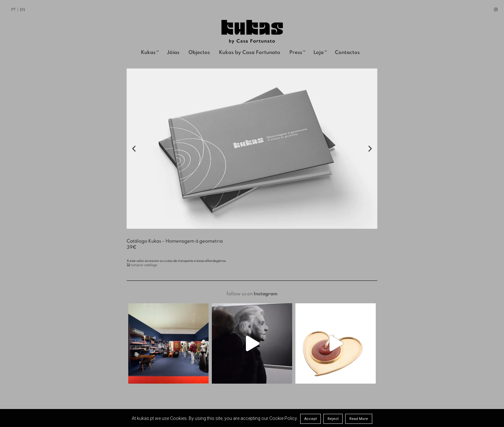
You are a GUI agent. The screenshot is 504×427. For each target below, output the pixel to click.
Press (296, 53)
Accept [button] (310, 419)
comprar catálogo (144, 265)
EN (22, 10)
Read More (359, 419)
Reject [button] (333, 419)
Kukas (148, 53)
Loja (319, 53)
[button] (134, 149)
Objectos (199, 53)
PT (14, 10)
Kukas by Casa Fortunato (250, 53)
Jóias (173, 53)
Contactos (347, 53)
